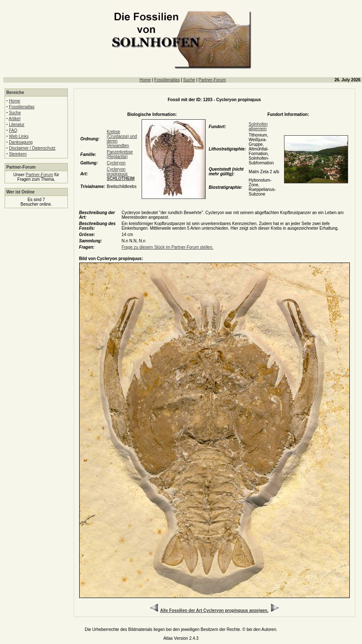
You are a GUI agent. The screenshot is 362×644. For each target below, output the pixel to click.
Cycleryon (116, 163)
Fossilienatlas (167, 80)
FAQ (13, 130)
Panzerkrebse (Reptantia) (120, 154)
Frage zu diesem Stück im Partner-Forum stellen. (167, 247)
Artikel (15, 119)
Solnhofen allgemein (258, 126)
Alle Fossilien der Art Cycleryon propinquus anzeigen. (214, 610)
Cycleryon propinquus (121, 174)
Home (145, 80)
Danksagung (21, 142)
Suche (189, 80)
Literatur (17, 125)
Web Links (19, 136)
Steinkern (18, 154)
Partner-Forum (212, 80)
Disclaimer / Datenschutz (32, 148)
